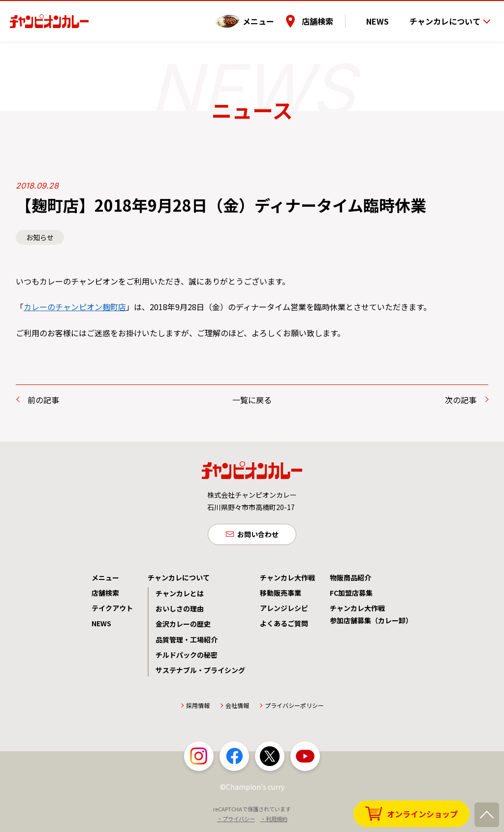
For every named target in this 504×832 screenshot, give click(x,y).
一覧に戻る (252, 400)
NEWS (386, 14)
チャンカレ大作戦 (287, 580)
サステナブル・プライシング (200, 672)
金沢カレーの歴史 (183, 626)
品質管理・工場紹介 (187, 642)
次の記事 (461, 400)
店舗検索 (335, 14)
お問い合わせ (258, 535)
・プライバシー (236, 821)
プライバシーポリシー (294, 708)
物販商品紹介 (350, 580)
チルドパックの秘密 (187, 657)
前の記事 (43, 400)
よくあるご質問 (284, 626)
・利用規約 (274, 821)
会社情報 (237, 708)
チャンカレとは (180, 596)
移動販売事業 (281, 595)
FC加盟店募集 (351, 595)
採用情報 (198, 708)
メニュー (276, 14)
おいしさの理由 (180, 611)
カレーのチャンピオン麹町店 (75, 307)
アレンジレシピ (284, 610)
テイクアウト (112, 610)
